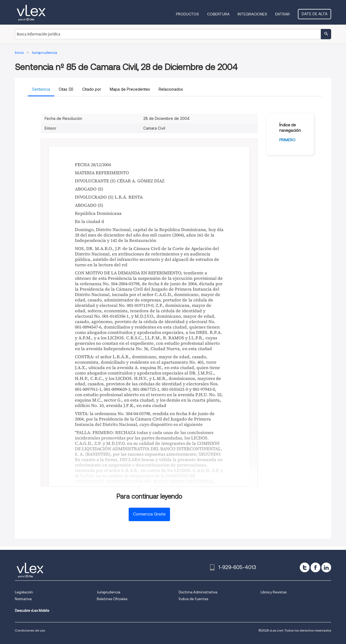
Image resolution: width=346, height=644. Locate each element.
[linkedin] (326, 567)
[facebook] (315, 567)
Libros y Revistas (274, 592)
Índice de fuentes (193, 599)
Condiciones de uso (30, 630)
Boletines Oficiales (112, 599)
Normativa (23, 599)
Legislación (24, 592)
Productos (187, 14)
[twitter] (305, 567)
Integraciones (252, 14)
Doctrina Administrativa (198, 592)
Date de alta (315, 14)
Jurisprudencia (109, 592)
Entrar (282, 14)
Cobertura (218, 14)
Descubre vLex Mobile (32, 611)
